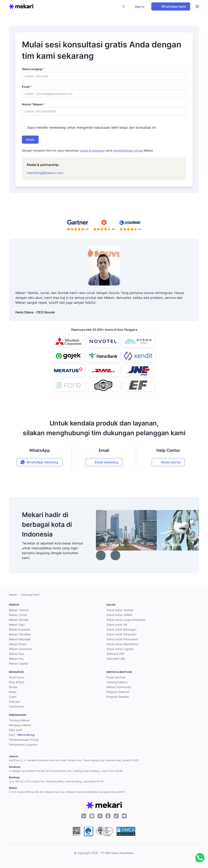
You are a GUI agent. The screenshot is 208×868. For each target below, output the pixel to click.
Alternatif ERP (115, 654)
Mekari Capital (18, 663)
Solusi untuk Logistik (120, 649)
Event (13, 697)
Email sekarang (106, 462)
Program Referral (118, 692)
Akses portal (171, 462)
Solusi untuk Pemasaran (122, 639)
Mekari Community (119, 687)
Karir (22, 735)
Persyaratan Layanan (23, 745)
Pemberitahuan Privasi (24, 740)
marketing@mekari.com (45, 173)
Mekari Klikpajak (20, 639)
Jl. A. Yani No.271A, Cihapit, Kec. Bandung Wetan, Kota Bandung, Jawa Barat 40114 (56, 781)
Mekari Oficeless (20, 634)
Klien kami (16, 730)
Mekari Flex (17, 654)
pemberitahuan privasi (128, 150)
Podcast (14, 702)
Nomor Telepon (34, 104)
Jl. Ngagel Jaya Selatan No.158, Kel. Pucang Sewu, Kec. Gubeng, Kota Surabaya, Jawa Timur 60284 (66, 771)
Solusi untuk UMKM (119, 615)
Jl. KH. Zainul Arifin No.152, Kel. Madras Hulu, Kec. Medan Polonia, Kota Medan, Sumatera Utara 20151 (67, 792)
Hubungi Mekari (117, 682)
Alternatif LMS (116, 659)
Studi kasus (17, 677)
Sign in (140, 7)
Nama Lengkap (33, 69)
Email (27, 87)
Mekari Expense (19, 629)
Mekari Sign (17, 625)
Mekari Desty (18, 644)
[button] (125, 6)
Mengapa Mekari (20, 725)
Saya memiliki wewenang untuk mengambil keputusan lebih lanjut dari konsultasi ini (91, 127)
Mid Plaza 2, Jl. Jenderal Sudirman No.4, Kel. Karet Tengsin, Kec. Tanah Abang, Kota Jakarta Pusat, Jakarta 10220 (74, 760)
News (13, 692)
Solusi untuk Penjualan (121, 634)
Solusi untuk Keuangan (121, 629)
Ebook (13, 687)
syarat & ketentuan (92, 150)
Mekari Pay (16, 659)
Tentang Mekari (19, 720)
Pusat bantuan (116, 677)
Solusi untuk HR (117, 625)
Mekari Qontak (19, 620)
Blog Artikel (16, 682)
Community (16, 706)
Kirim (30, 140)
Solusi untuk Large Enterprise (126, 620)
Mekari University (20, 649)
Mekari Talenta (19, 610)
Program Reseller (118, 697)
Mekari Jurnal (18, 615)
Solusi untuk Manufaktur (122, 644)
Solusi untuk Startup (120, 610)
